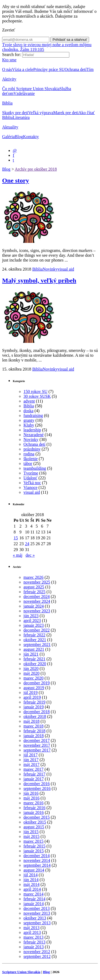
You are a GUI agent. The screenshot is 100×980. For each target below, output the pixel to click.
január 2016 (34, 812)
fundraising (33, 415)
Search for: (12, 55)
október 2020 (35, 664)
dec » (30, 555)
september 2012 (37, 956)
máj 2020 (31, 673)
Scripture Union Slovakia (21, 972)
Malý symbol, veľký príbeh (39, 280)
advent (29, 401)
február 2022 (34, 635)
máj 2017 (31, 764)
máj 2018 (31, 721)
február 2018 (34, 731)
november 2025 (37, 582)
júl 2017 (31, 755)
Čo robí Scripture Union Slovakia (31, 89)
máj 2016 (31, 798)
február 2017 (34, 774)
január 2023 (34, 625)
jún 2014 (31, 880)
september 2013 (37, 923)
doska (28, 411)
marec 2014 (33, 894)
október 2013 (35, 918)
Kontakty (31, 137)
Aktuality (10, 127)
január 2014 (34, 904)
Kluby (29, 425)
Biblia (7, 103)
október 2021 (35, 640)
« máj (18, 555)
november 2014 (37, 860)
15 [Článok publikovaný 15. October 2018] (16, 538)
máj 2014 (31, 884)
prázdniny (32, 449)
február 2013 (34, 942)
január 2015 (34, 851)
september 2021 (37, 644)
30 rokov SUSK (37, 396)
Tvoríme (31, 473)
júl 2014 (31, 875)
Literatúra (21, 117)
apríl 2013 (32, 932)
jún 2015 (31, 832)
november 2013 (37, 913)
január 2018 (34, 736)
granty (29, 420)
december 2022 (37, 630)
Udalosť (30, 478)
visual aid (66, 269)
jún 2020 (31, 668)
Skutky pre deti (15, 113)
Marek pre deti (66, 113)
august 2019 (34, 688)
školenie (31, 459)
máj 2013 (31, 928)
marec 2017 (33, 769)
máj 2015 (31, 836)
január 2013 (34, 947)
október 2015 (35, 822)
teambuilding (35, 468)
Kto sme (9, 60)
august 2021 (34, 649)
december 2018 (37, 712)
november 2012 (37, 952)
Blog (19, 137)
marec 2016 (33, 803)
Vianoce (30, 487)
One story (16, 180)
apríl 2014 (32, 889)
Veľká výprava (41, 113)
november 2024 (37, 601)
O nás (7, 69)
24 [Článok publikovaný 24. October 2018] (27, 544)
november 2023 (37, 611)
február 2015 (34, 846)
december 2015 (37, 817)
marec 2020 (33, 678)
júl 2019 (31, 692)
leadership (32, 430)
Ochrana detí (75, 69)
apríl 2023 (32, 620)
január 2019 (34, 707)
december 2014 (37, 856)
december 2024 (37, 597)
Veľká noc (32, 483)
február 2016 (34, 808)
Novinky (50, 269)
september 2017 (37, 750)
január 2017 (34, 779)
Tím (90, 69)
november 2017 (37, 745)
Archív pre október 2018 (36, 169)
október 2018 (35, 716)
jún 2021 (31, 654)
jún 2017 (31, 760)
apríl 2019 (32, 697)
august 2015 (34, 827)
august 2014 (34, 870)
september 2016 (37, 788)
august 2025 (34, 587)
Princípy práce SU (49, 69)
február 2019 (34, 702)
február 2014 (34, 899)
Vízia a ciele (23, 69)
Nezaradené (34, 435)
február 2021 (34, 659)
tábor (28, 463)
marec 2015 (33, 841)
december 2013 (37, 908)
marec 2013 (33, 937)
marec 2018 (33, 726)
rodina (29, 454)
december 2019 (37, 683)
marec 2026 (33, 577)
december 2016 (37, 784)
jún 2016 (31, 793)
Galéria (8, 137)
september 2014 (37, 865)
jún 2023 (31, 616)
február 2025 (34, 592)
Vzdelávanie (24, 93)
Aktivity (9, 79)
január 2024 (34, 606)
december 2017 (37, 740)
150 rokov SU (35, 391)
